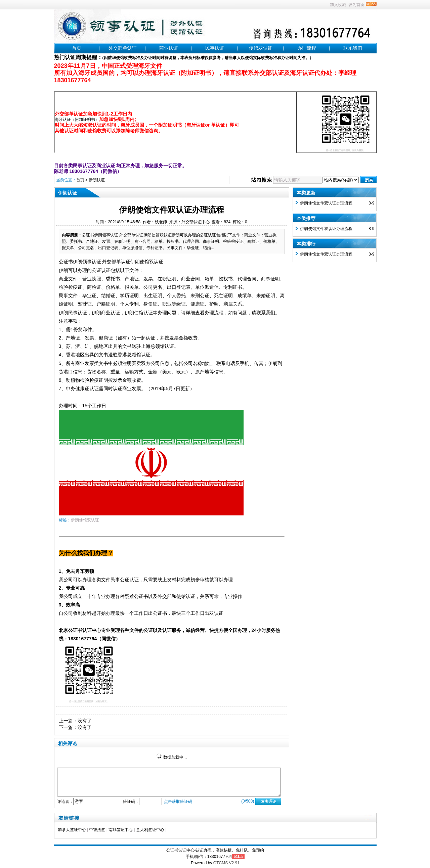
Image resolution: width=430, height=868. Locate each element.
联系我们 (353, 48)
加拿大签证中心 (72, 830)
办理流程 (307, 48)
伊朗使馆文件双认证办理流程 (326, 203)
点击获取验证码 (178, 802)
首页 (77, 48)
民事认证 (215, 48)
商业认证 (169, 48)
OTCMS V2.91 (226, 863)
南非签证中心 (121, 830)
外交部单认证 (123, 48)
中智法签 (97, 830)
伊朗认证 (97, 180)
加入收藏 (338, 5)
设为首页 (356, 5)
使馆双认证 (261, 48)
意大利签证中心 (150, 830)
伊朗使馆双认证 (85, 520)
